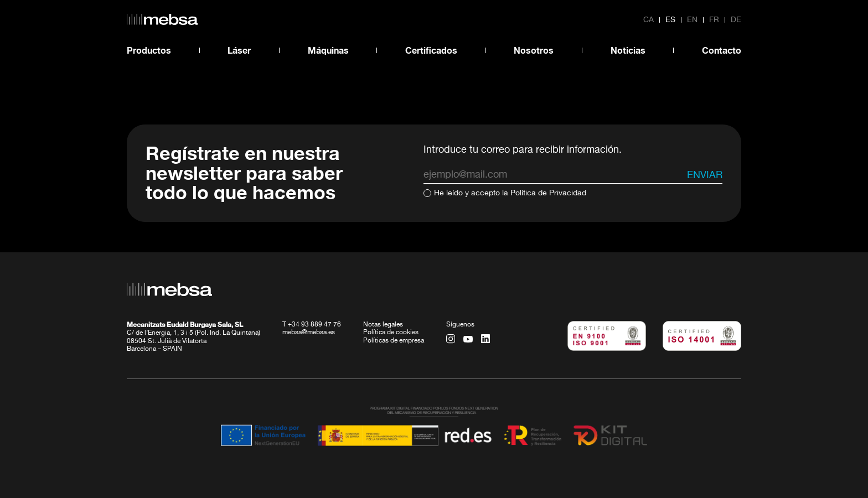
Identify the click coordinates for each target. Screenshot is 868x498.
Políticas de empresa (394, 340)
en (692, 20)
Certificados (431, 50)
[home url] (162, 19)
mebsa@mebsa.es (309, 333)
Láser (239, 50)
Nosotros (534, 50)
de (736, 20)
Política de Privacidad (548, 193)
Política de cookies (391, 333)
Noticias (628, 50)
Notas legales (383, 324)
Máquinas (328, 50)
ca (649, 20)
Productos (149, 50)
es (670, 20)
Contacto (722, 50)
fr (714, 20)
